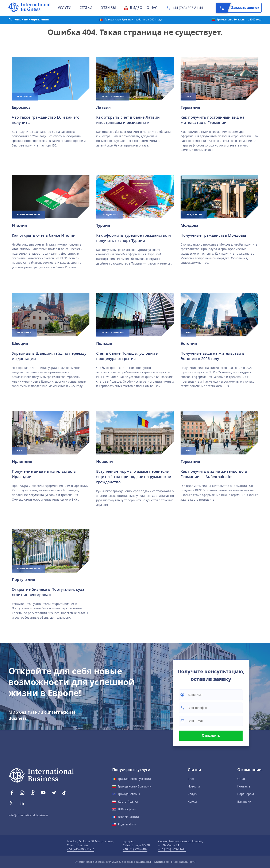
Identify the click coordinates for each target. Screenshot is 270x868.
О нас (241, 779)
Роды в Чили (127, 824)
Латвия (103, 107)
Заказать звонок (238, 8)
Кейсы (192, 802)
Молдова (190, 226)
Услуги (193, 794)
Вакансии (244, 802)
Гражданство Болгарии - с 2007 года (239, 20)
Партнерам (246, 794)
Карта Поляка (128, 802)
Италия (19, 226)
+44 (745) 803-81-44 (188, 8)
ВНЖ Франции (128, 817)
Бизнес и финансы (113, 96)
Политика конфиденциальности (173, 862)
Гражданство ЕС (130, 794)
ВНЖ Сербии (127, 809)
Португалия (24, 580)
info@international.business (28, 815)
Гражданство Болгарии (135, 787)
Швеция (20, 344)
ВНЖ (188, 333)
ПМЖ (188, 96)
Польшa (104, 344)
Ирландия (22, 462)
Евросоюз (21, 107)
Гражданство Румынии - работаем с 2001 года (133, 20)
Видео (136, 8)
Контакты (244, 787)
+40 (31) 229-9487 (135, 849)
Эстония (189, 344)
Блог (191, 779)
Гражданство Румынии (134, 779)
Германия (190, 107)
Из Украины (24, 333)
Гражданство (25, 96)
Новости (105, 462)
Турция (103, 226)
